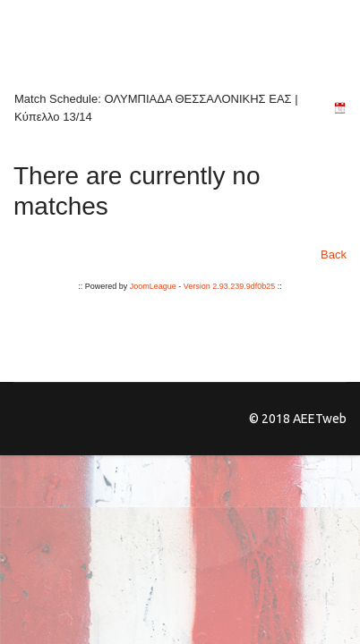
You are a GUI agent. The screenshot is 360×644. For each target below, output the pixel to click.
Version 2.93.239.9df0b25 (230, 286)
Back (334, 254)
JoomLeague (153, 286)
